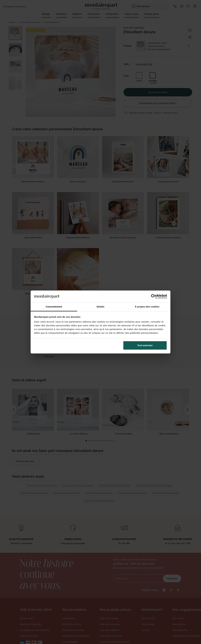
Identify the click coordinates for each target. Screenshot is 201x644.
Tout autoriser (145, 345)
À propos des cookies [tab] (147, 307)
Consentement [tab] (54, 307)
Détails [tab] (100, 307)
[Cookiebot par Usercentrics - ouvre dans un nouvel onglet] (153, 296)
